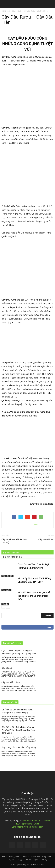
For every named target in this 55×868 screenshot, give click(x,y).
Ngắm (36, 860)
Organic (11, 860)
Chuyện (5, 604)
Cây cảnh (25, 857)
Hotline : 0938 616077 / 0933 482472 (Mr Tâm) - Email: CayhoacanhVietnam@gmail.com (31, 824)
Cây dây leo (6, 590)
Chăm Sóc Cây (7, 576)
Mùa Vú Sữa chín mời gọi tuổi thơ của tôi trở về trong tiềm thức (34, 596)
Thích (49, 627)
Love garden (14, 857)
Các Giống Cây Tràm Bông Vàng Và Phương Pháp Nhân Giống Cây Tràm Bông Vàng (18, 730)
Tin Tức (28, 860)
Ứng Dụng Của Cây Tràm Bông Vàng (19, 747)
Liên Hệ (44, 860)
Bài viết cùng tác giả (12, 557)
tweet (36, 525)
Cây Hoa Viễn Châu (11, 682)
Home (4, 857)
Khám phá (36, 857)
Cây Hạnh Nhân (46, 539)
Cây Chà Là (7, 668)
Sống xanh (46, 857)
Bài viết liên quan (11, 553)
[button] (51, 4)
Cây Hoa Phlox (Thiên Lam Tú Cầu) (14, 541)
